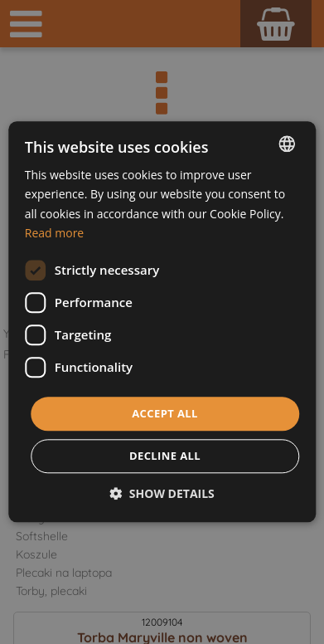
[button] (162, 494)
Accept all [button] (165, 413)
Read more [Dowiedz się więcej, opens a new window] (54, 233)
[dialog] (162, 322)
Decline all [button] (165, 456)
